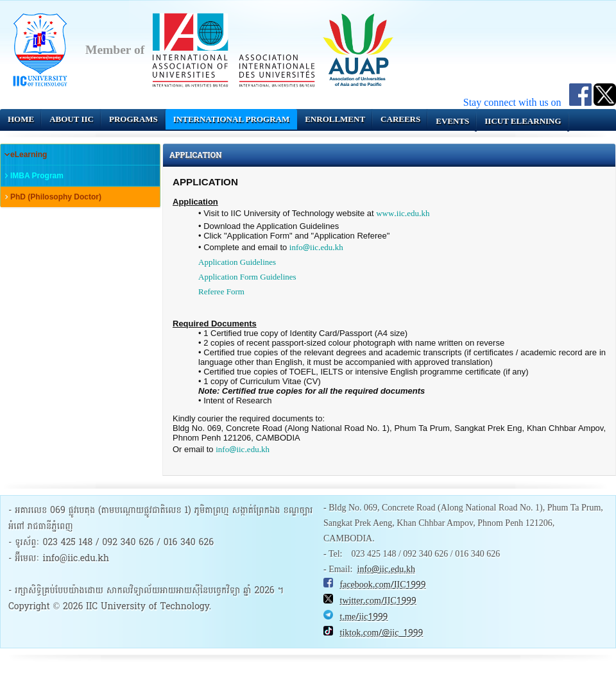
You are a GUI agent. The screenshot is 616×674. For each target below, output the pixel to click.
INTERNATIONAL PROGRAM (231, 119)
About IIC (72, 119)
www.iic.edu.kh (403, 214)
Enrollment (335, 119)
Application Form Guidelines (247, 277)
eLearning (29, 155)
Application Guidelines (237, 263)
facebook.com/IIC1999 (383, 585)
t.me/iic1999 (364, 617)
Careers (400, 119)
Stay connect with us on (516, 102)
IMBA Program (37, 176)
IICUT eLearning (523, 121)
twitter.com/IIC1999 (378, 601)
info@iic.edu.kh (316, 248)
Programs (133, 119)
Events (452, 121)
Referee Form (221, 292)
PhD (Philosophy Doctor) (56, 197)
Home (21, 119)
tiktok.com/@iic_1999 (382, 633)
